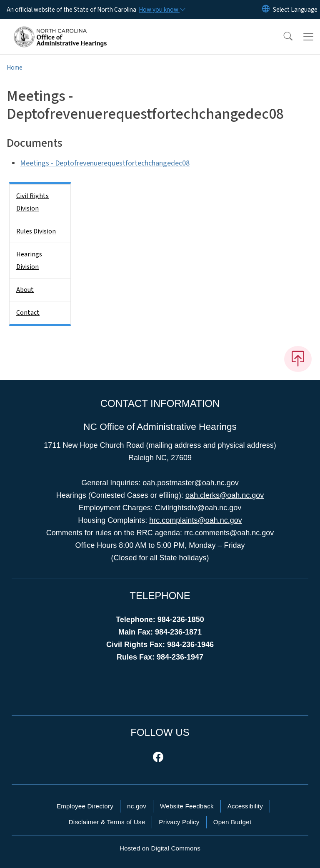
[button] (282, 37)
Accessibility (245, 806)
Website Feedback (187, 806)
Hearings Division (29, 261)
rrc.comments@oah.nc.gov (229, 533)
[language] (295, 10)
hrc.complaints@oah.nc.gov (195, 520)
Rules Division (36, 231)
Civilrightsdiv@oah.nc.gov (198, 508)
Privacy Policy (179, 822)
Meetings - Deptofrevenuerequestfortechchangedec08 (105, 163)
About (25, 290)
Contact (28, 313)
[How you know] (162, 10)
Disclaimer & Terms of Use (107, 822)
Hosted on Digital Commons (160, 848)
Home (15, 68)
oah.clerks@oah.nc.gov (225, 495)
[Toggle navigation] (308, 37)
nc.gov (137, 806)
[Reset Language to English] (266, 10)
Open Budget (232, 822)
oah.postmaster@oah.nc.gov (190, 483)
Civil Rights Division (32, 202)
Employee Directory (85, 806)
